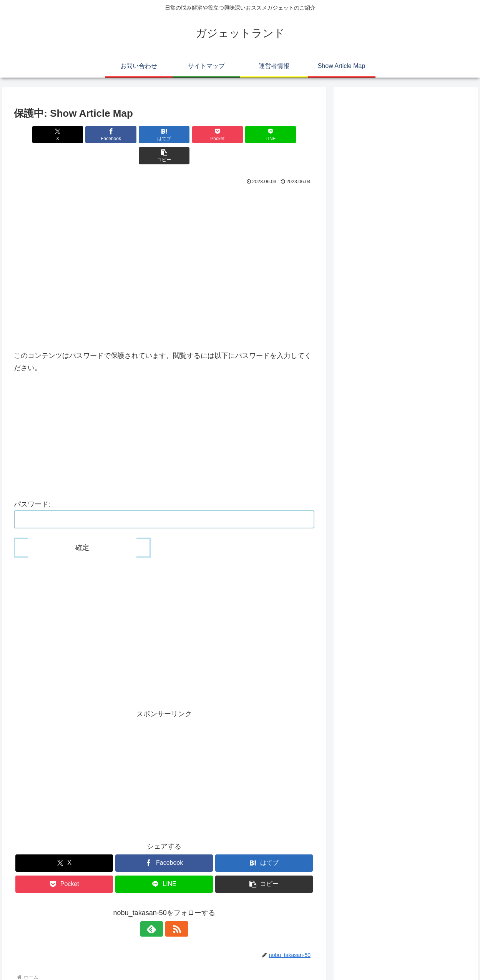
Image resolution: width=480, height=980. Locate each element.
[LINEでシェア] (240, 135)
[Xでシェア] (38, 135)
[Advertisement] (164, 187)
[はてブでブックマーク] (139, 135)
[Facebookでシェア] (89, 135)
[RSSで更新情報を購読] (173, 908)
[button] (290, 135)
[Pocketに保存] (189, 135)
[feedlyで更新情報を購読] (155, 908)
